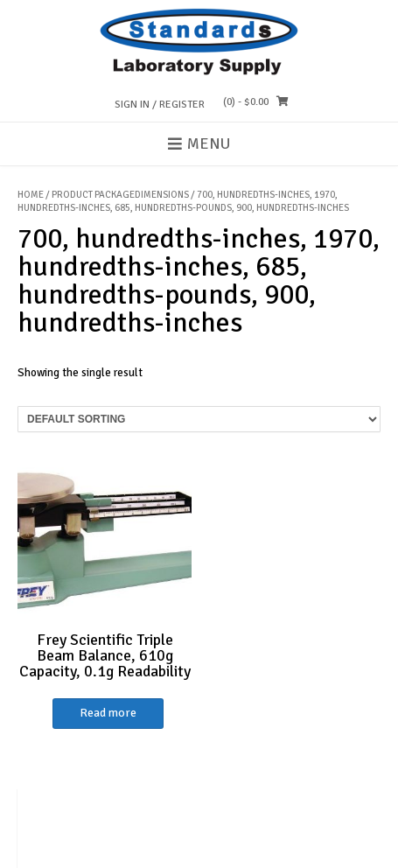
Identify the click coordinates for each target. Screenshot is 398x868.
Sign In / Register (160, 105)
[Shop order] (199, 419)
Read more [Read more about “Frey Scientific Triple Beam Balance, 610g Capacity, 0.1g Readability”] (108, 713)
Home (31, 195)
